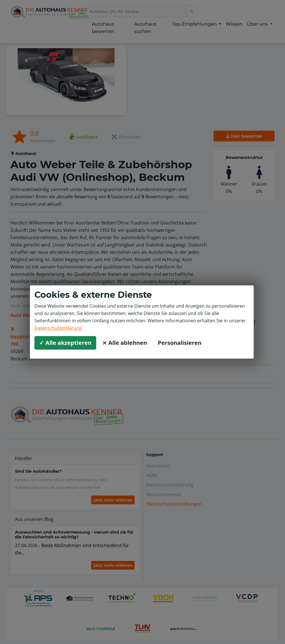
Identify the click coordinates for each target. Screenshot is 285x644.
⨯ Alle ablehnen (125, 343)
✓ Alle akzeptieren (65, 343)
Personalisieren (180, 343)
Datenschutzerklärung (58, 328)
